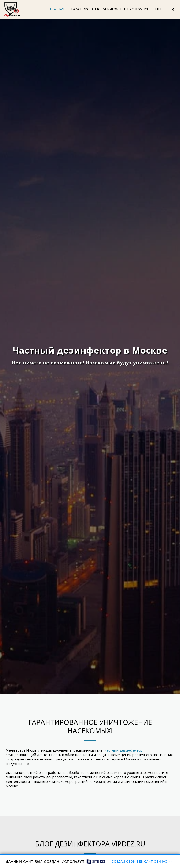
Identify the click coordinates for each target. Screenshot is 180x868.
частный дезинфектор (124, 750)
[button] (173, 9)
